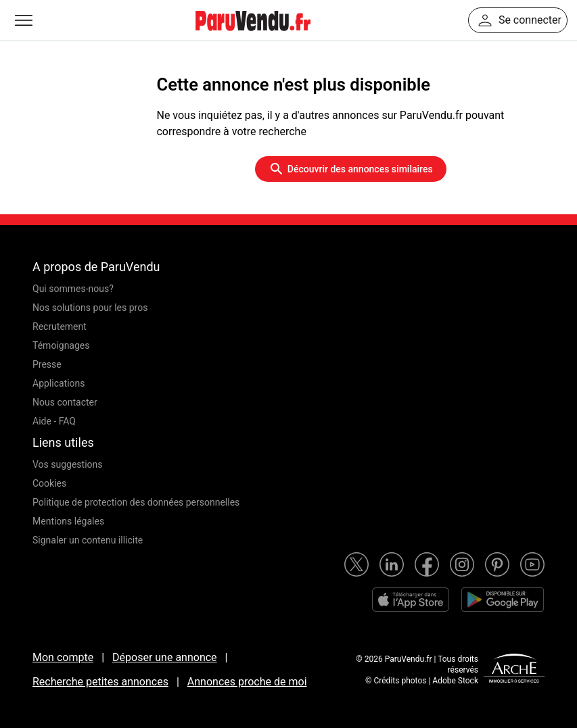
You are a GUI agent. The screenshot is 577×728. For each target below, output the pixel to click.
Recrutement (60, 326)
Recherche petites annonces (100, 682)
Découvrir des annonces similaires (351, 169)
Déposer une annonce (165, 657)
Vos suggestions (68, 464)
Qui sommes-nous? (73, 289)
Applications (59, 383)
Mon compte (63, 657)
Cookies (49, 483)
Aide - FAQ (54, 421)
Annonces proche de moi (247, 682)
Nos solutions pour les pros (90, 308)
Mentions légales (68, 521)
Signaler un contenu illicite (88, 540)
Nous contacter (65, 402)
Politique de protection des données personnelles (136, 502)
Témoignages (61, 345)
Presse (47, 364)
